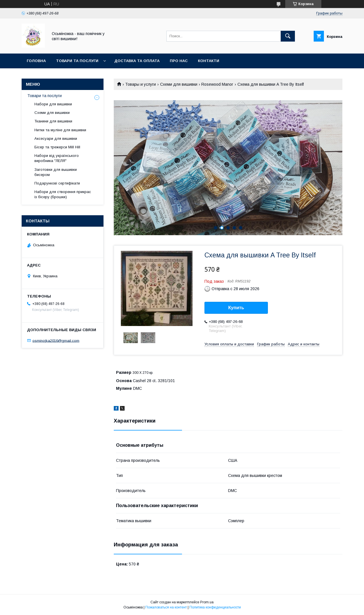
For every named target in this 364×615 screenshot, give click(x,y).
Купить (236, 308)
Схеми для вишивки (179, 84)
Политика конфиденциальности (215, 607)
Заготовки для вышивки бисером (56, 172)
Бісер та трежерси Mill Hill (57, 147)
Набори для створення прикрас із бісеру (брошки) (63, 194)
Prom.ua (207, 602)
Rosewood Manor (217, 84)
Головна (36, 61)
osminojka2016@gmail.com (56, 340)
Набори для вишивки (53, 104)
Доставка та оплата (137, 61)
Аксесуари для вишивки (56, 139)
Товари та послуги (77, 61)
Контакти (209, 61)
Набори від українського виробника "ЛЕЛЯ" (57, 158)
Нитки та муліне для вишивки (60, 130)
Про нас (179, 61)
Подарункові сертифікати (57, 183)
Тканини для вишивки (53, 121)
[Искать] (288, 36)
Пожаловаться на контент (166, 607)
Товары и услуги (140, 84)
